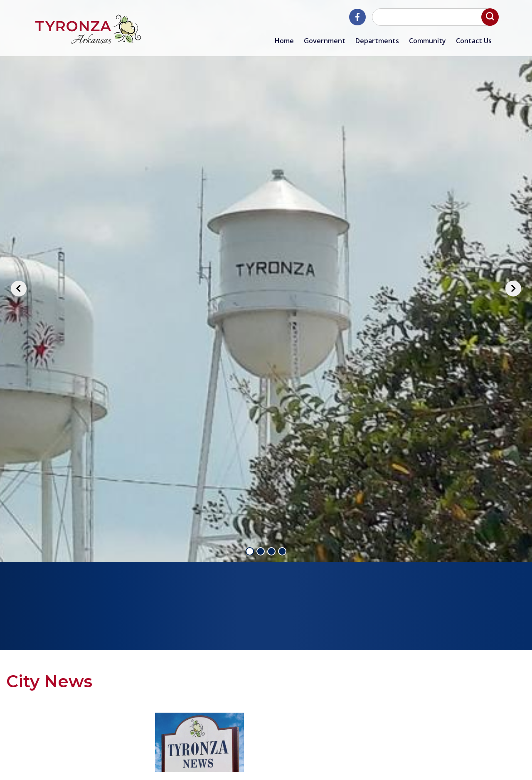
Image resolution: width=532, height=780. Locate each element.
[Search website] (434, 17)
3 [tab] (271, 551)
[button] (490, 17)
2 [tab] (261, 551)
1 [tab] (250, 551)
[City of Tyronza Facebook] (357, 17)
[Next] (513, 289)
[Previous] (19, 289)
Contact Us (474, 41)
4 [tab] (282, 551)
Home (284, 41)
